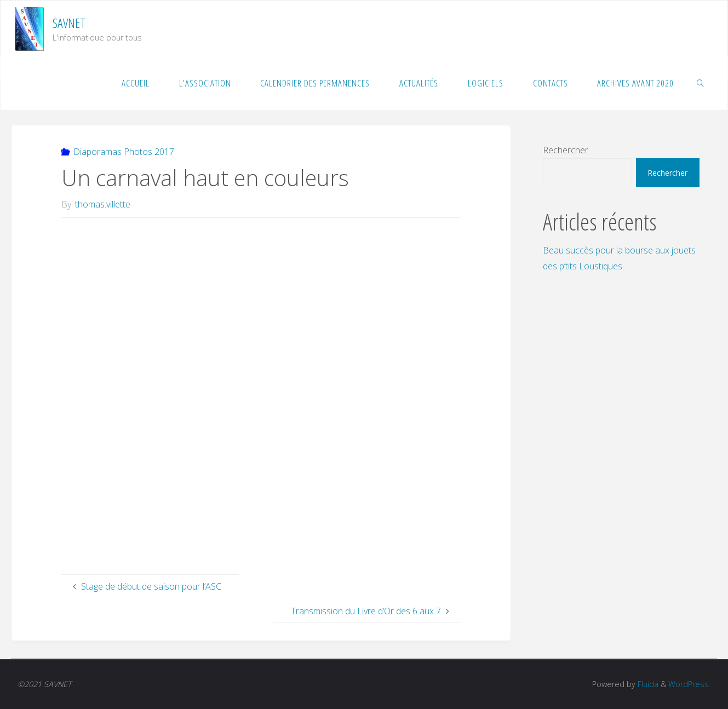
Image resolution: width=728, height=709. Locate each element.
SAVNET (69, 23)
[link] (701, 83)
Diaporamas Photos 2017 (124, 152)
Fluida (647, 684)
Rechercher (566, 150)
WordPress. (689, 684)
